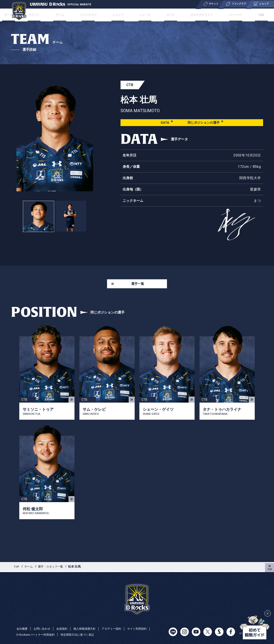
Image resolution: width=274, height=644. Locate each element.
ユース (167, 15)
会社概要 (22, 629)
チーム (30, 567)
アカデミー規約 (117, 629)
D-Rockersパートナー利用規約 (37, 635)
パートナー (229, 15)
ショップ (120, 15)
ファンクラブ (93, 15)
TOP (17, 567)
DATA (163, 123)
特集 (251, 15)
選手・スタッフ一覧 (53, 567)
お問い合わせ (43, 629)
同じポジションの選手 (203, 123)
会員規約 (64, 629)
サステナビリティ (196, 15)
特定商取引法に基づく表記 (81, 635)
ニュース (144, 15)
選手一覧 (138, 284)
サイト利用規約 (144, 629)
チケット (45, 15)
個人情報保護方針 (88, 629)
